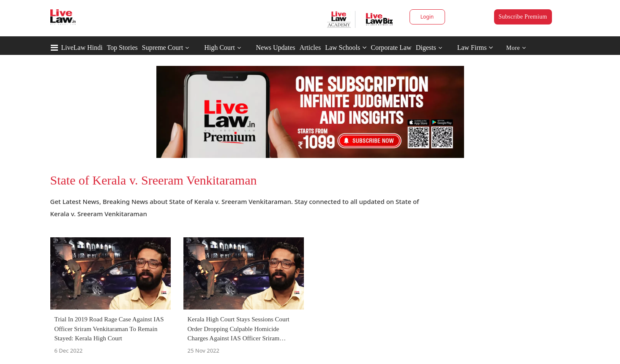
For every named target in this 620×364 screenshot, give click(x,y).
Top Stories (122, 48)
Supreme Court (163, 48)
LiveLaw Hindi (82, 48)
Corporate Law (391, 48)
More (516, 48)
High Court (219, 48)
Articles (310, 48)
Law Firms (475, 48)
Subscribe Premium (523, 17)
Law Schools (346, 48)
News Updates (276, 48)
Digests (426, 48)
